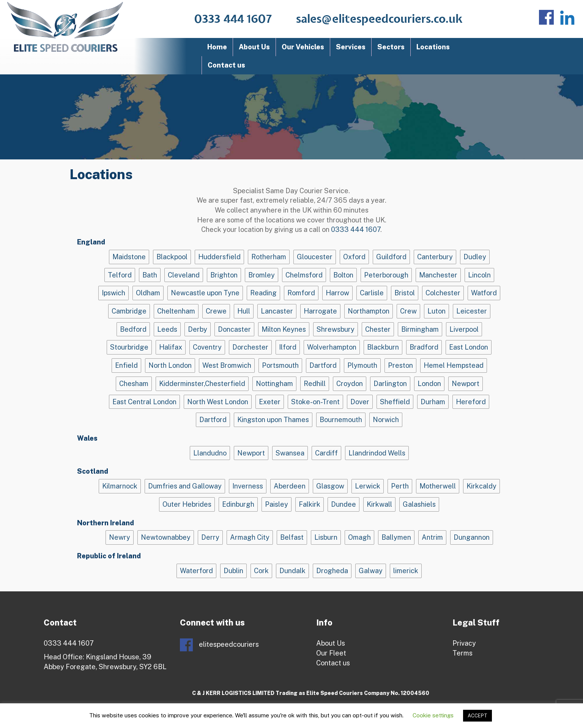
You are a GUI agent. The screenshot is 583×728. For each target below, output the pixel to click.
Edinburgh (238, 504)
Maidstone (129, 257)
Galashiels (419, 504)
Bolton (343, 275)
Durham (433, 402)
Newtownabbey (166, 537)
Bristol (405, 293)
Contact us (226, 65)
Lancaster (277, 311)
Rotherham (269, 257)
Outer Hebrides (187, 504)
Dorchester (250, 347)
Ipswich (113, 293)
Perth (400, 486)
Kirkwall (379, 504)
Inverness (248, 486)
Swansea (290, 453)
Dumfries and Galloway (185, 486)
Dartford (323, 365)
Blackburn (383, 347)
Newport (466, 384)
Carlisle (372, 293)
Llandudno (210, 453)
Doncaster (234, 329)
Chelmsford (304, 275)
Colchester (443, 293)
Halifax (171, 347)
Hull (244, 311)
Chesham (134, 384)
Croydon (350, 384)
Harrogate (320, 311)
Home (217, 47)
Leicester (472, 311)
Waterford (196, 571)
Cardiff (326, 453)
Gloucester (315, 257)
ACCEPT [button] (477, 716)
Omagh (359, 537)
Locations (433, 47)
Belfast (292, 537)
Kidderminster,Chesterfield (202, 384)
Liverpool (464, 329)
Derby (198, 329)
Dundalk (292, 571)
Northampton (369, 311)
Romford (301, 293)
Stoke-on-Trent (315, 402)
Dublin (233, 571)
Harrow (337, 293)
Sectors (391, 47)
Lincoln (479, 275)
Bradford (424, 347)
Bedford (133, 329)
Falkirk (310, 504)
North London (170, 365)
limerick (406, 571)
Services (351, 47)
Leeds (167, 329)
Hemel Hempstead (454, 365)
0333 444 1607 (233, 19)
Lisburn (326, 537)
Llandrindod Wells (377, 453)
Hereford (471, 402)
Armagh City (250, 537)
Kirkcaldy (481, 486)
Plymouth (362, 365)
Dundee (343, 504)
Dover (360, 402)
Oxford (354, 257)
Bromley (262, 275)
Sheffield (395, 402)
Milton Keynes (284, 329)
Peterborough (386, 275)
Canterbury (435, 257)
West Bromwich (227, 365)
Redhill (315, 384)
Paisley (277, 504)
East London (469, 347)
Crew (408, 311)
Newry (120, 537)
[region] (291, 117)
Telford (120, 275)
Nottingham (274, 384)
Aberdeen (290, 486)
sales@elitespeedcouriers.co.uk (379, 19)
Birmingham (420, 329)
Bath (150, 275)
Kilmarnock (120, 486)
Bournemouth (341, 420)
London (429, 384)
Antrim (432, 537)
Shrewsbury (336, 329)
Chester (378, 329)
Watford (484, 293)
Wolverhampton (332, 347)
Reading (263, 293)
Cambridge (129, 311)
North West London (218, 402)
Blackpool (172, 257)
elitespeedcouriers (219, 645)
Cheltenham (176, 311)
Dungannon (472, 537)
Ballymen (396, 537)
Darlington (390, 384)
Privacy (464, 643)
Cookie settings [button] (433, 715)
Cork (261, 571)
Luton (436, 311)
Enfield (126, 365)
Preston (400, 365)
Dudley (475, 257)
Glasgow (330, 486)
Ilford (288, 347)
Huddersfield (219, 257)
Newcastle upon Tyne (205, 293)
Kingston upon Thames (273, 420)
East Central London (144, 402)
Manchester (438, 275)
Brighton (224, 275)
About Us (254, 47)
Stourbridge (129, 347)
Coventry (207, 347)
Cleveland (184, 275)
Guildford (391, 257)
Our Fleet (331, 653)
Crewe (216, 311)
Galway (371, 571)
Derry (210, 537)
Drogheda (332, 571)
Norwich (386, 420)
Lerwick (368, 486)
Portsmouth (280, 365)
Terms (462, 653)
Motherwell (438, 486)
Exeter (270, 402)
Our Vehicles (303, 47)
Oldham (148, 293)
